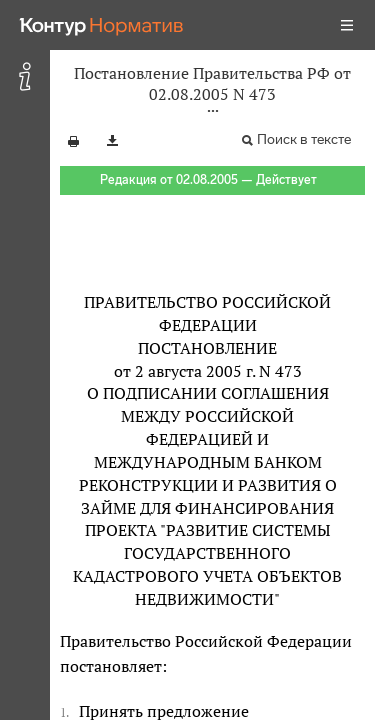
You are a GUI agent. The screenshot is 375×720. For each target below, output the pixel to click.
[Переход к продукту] (102, 25)
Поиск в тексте (304, 139)
